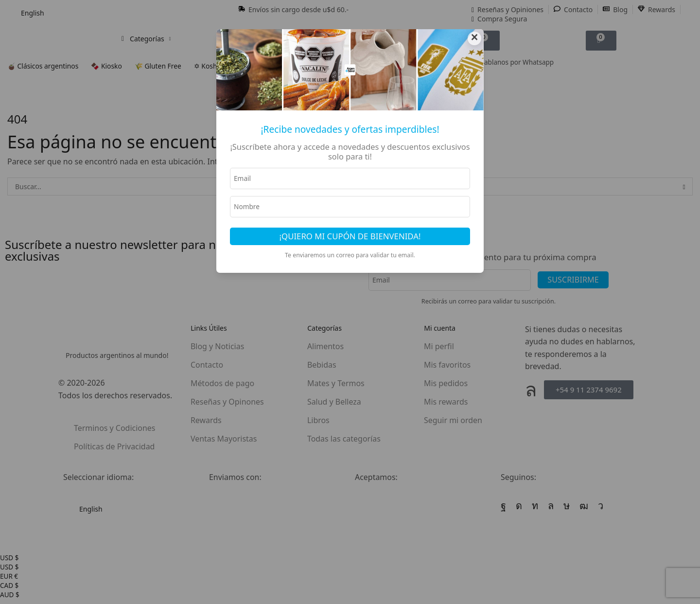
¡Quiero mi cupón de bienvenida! (350, 238)
